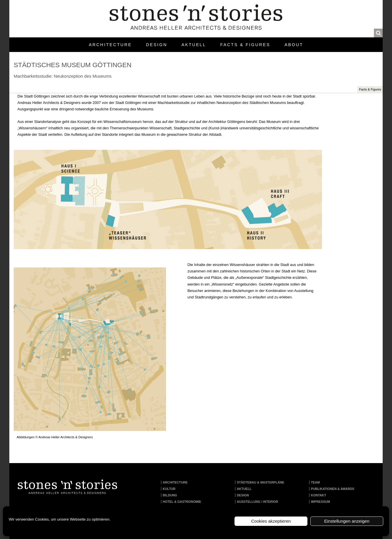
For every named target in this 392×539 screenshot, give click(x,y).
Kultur (169, 489)
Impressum (320, 502)
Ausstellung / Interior (258, 502)
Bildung (170, 495)
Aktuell (194, 45)
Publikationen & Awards (333, 489)
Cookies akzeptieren (271, 521)
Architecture (110, 45)
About (294, 45)
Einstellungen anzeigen (347, 521)
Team (315, 482)
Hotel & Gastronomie (182, 502)
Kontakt (318, 495)
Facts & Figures (245, 45)
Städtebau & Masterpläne (261, 482)
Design (157, 45)
